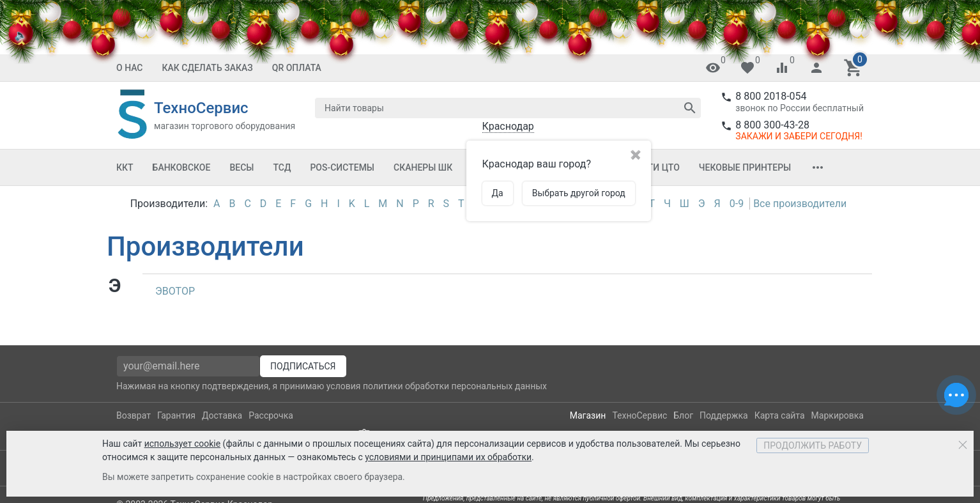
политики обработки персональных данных (455, 386)
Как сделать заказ (208, 68)
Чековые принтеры (745, 167)
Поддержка (724, 415)
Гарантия (176, 415)
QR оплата (297, 68)
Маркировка (838, 415)
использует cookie (182, 444)
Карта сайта (780, 415)
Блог (683, 415)
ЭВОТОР (175, 291)
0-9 (737, 204)
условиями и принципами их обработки (448, 457)
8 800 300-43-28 (772, 125)
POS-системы (342, 167)
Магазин (588, 415)
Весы (241, 167)
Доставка (222, 415)
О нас (130, 68)
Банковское (182, 167)
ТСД (282, 167)
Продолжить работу (813, 445)
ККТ (125, 167)
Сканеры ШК (423, 167)
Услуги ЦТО (652, 167)
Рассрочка (271, 415)
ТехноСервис (639, 415)
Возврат (134, 415)
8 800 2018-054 (771, 96)
